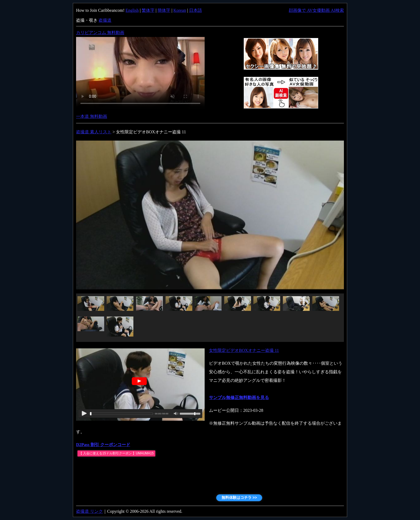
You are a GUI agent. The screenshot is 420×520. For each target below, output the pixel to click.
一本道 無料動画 (92, 116)
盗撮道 (105, 20)
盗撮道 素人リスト (94, 132)
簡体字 (164, 10)
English (132, 10)
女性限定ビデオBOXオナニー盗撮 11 (244, 350)
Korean (180, 10)
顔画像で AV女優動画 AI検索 (316, 10)
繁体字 (148, 10)
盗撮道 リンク (89, 511)
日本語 (196, 10)
